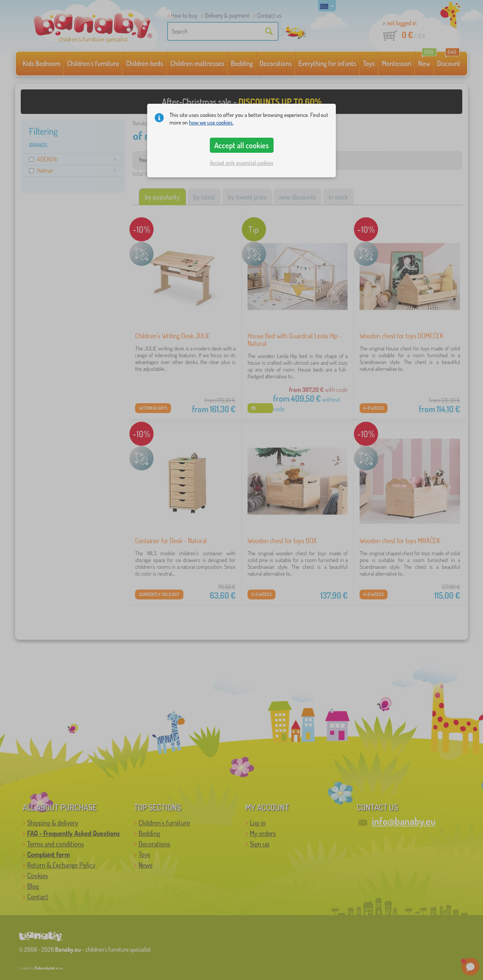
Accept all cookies (241, 145)
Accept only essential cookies (241, 163)
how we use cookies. (211, 122)
